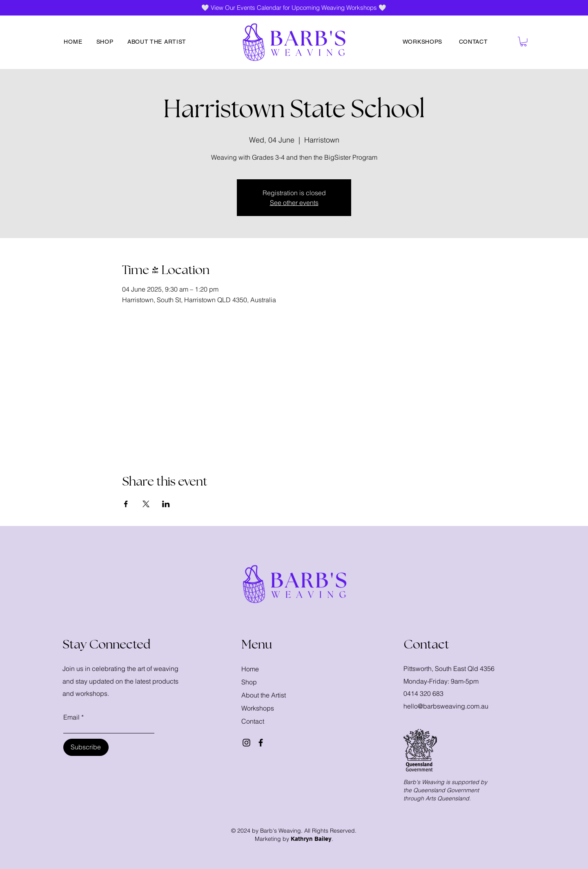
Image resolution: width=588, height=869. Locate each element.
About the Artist (264, 695)
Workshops (258, 708)
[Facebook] (261, 743)
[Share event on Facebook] (126, 504)
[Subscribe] (86, 747)
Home (250, 669)
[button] (523, 42)
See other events (294, 203)
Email (71, 717)
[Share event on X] (146, 504)
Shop (249, 682)
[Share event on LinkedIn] (166, 504)
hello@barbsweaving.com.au (446, 706)
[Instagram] (246, 743)
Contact (253, 721)
